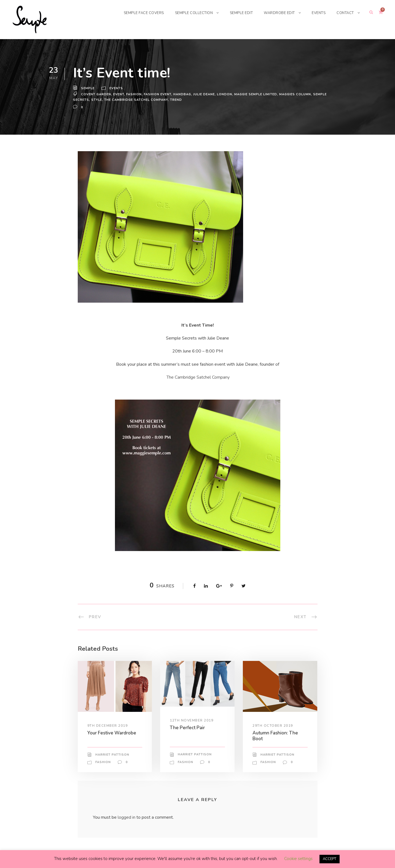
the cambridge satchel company (137, 100)
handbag (183, 94)
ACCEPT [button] (330, 859)
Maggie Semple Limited (258, 94)
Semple (88, 88)
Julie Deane (206, 94)
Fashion (135, 94)
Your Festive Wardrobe (113, 733)
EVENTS (317, 13)
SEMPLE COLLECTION (187, 13)
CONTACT (345, 13)
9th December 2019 (108, 725)
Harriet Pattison (112, 755)
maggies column (299, 94)
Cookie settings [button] (298, 859)
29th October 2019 (273, 725)
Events (117, 88)
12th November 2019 (192, 720)
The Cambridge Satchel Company (198, 377)
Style (97, 100)
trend (177, 100)
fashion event (158, 94)
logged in (127, 817)
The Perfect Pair (188, 727)
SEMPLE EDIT (237, 13)
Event (119, 94)
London (227, 94)
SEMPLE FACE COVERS (134, 13)
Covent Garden (96, 94)
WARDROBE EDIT (277, 13)
